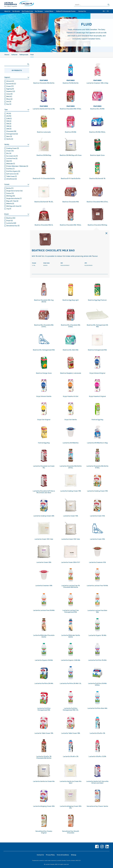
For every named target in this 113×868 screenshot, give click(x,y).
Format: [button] (7, 184)
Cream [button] (10, 86)
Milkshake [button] (11, 164)
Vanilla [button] (10, 139)
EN (104, 11)
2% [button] (9, 116)
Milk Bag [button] (11, 196)
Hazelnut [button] (11, 91)
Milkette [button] (10, 204)
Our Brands (16, 11)
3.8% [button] (9, 119)
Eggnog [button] (10, 89)
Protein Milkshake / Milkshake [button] (17, 166)
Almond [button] (10, 81)
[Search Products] (92, 5)
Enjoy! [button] (10, 221)
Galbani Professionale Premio (66, 11)
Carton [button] (10, 193)
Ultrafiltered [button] (12, 179)
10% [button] (9, 121)
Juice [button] (9, 94)
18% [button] (9, 126)
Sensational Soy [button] (13, 226)
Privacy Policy (50, 855)
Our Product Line (27, 11)
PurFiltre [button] (10, 169)
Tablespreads (24, 55)
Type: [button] (6, 110)
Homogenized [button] (12, 134)
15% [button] (9, 124)
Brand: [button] (7, 214)
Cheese (7, 55)
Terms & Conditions (63, 855)
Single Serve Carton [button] (15, 191)
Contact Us (82, 11)
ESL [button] (9, 153)
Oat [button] (9, 102)
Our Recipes (39, 11)
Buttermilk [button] (11, 84)
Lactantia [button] (11, 223)
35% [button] (9, 129)
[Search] (109, 5)
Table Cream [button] (12, 176)
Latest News (49, 11)
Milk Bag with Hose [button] (14, 206)
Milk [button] (9, 96)
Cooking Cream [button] (13, 148)
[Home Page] (30, 5)
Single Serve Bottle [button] (14, 198)
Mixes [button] (9, 99)
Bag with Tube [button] (12, 201)
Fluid (32, 55)
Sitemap (74, 855)
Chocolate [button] (11, 131)
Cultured (14, 55)
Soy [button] (9, 104)
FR (108, 11)
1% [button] (9, 113)
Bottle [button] (10, 188)
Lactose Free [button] (12, 159)
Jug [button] (9, 209)
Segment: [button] (7, 77)
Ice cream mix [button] (12, 156)
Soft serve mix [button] (12, 174)
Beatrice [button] (11, 218)
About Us (7, 11)
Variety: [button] (7, 144)
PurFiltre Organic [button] (13, 171)
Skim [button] (9, 136)
